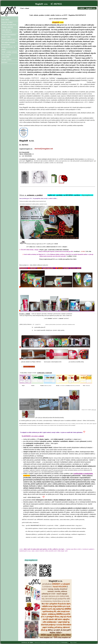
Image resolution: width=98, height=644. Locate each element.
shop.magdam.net (87, 195)
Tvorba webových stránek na (57, 643)
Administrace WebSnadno (40, 643)
